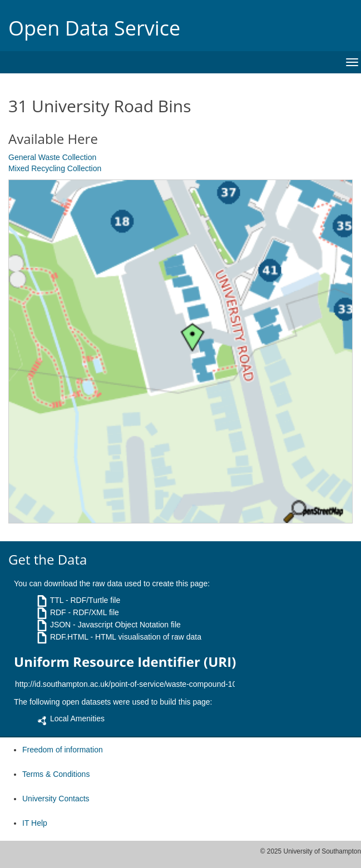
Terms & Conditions (56, 774)
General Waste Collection (52, 157)
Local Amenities (77, 719)
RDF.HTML (69, 637)
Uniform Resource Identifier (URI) (125, 662)
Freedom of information (63, 750)
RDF (58, 612)
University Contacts (56, 799)
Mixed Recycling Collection (55, 168)
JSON (60, 625)
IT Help (35, 823)
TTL (57, 600)
